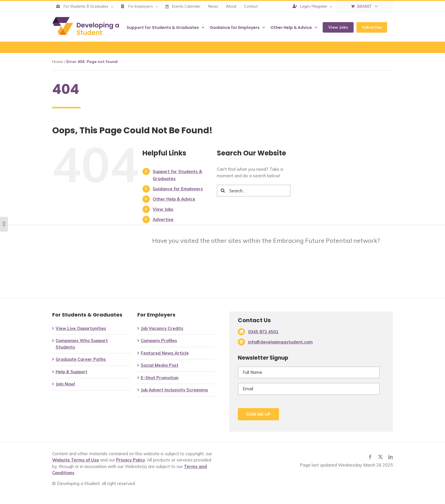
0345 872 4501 (263, 332)
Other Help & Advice (174, 199)
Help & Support (72, 372)
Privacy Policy (131, 460)
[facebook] (370, 457)
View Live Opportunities (81, 328)
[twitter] (380, 457)
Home (58, 62)
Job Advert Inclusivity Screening (174, 390)
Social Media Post (160, 365)
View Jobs (163, 209)
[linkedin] (391, 457)
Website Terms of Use (76, 460)
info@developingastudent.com (280, 342)
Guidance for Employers (178, 189)
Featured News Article (165, 353)
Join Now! (65, 384)
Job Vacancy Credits (162, 328)
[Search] (223, 191)
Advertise (163, 219)
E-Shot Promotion (160, 378)
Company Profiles (159, 340)
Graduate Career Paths (81, 359)
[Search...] (254, 191)
